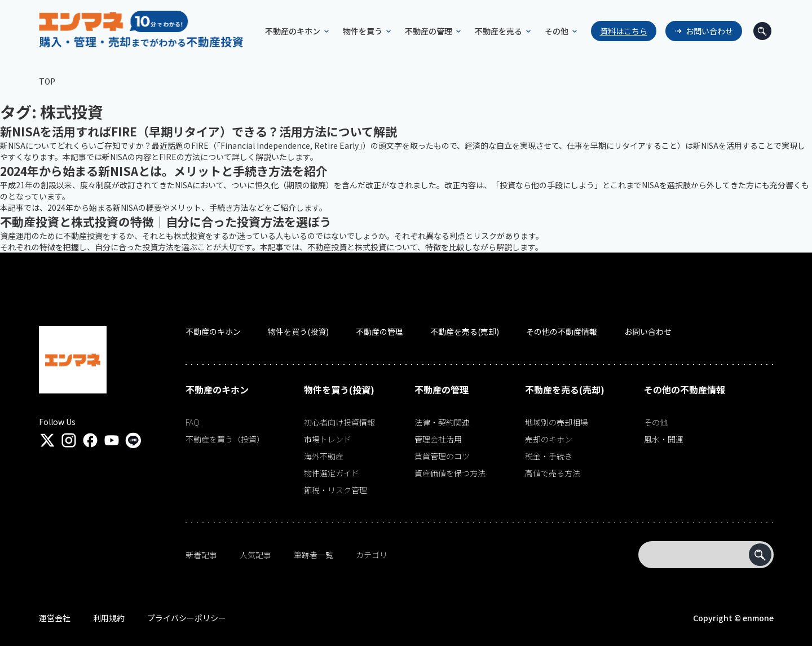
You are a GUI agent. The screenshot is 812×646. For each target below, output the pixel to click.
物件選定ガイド (332, 473)
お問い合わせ (709, 31)
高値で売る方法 (553, 473)
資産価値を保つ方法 (450, 473)
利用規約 (109, 618)
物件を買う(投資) (298, 331)
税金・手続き (549, 456)
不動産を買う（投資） (225, 439)
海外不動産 (324, 456)
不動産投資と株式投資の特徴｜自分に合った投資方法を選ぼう (166, 222)
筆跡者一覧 (314, 555)
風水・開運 (664, 439)
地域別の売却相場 (557, 422)
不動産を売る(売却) (465, 331)
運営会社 (55, 618)
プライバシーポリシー (187, 618)
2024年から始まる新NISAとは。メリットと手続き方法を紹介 (164, 171)
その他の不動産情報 (562, 331)
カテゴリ (372, 555)
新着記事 (201, 555)
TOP (47, 81)
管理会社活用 (438, 439)
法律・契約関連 (442, 422)
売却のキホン (549, 439)
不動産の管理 (379, 331)
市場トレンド (328, 439)
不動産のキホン (213, 331)
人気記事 (255, 555)
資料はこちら (624, 31)
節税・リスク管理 (336, 490)
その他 (656, 422)
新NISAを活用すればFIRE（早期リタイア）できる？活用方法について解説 (198, 131)
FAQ (193, 422)
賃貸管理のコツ (442, 456)
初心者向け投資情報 (339, 422)
